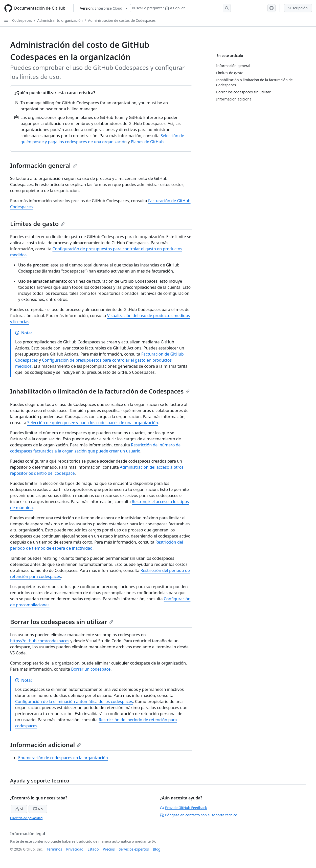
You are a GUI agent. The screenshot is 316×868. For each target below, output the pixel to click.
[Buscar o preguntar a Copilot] (180, 8)
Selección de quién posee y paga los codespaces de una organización (93, 423)
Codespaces (22, 20)
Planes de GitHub (147, 142)
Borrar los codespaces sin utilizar (62, 622)
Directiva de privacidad (26, 818)
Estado (93, 849)
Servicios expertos (134, 849)
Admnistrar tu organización (60, 20)
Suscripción (298, 8)
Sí (19, 809)
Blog (157, 849)
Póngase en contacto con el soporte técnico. (199, 815)
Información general (43, 165)
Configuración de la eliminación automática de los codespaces (74, 701)
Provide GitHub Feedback (184, 808)
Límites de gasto (37, 224)
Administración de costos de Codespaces (122, 20)
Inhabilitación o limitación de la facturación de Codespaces (100, 391)
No (38, 809)
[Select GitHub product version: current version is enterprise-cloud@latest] (104, 8)
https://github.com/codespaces (40, 641)
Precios (109, 849)
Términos (54, 849)
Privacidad (75, 849)
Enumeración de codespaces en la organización (63, 758)
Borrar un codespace (91, 669)
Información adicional (46, 745)
